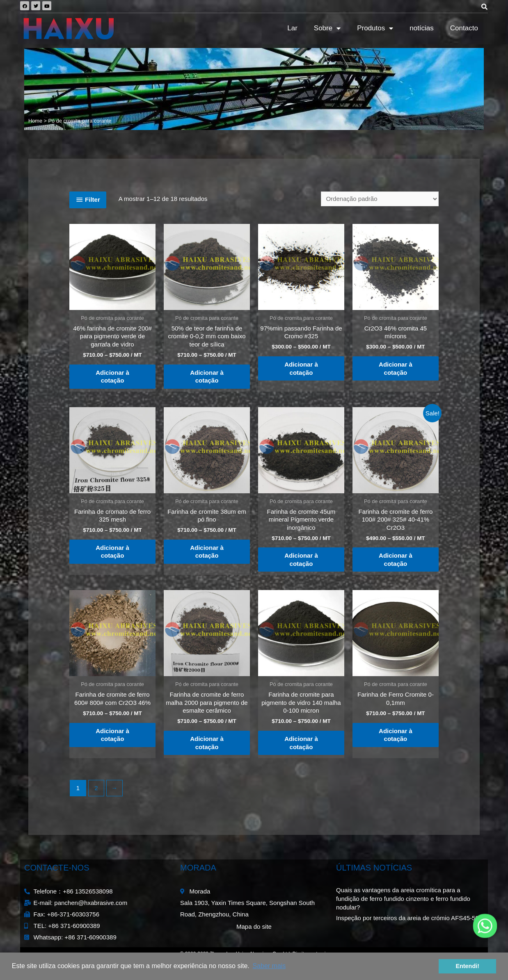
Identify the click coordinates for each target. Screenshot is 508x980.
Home (35, 121)
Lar (292, 28)
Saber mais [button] (269, 966)
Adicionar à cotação (112, 377)
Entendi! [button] (467, 966)
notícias (422, 28)
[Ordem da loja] (380, 199)
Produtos (375, 28)
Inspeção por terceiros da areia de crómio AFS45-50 (407, 918)
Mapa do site (254, 926)
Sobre (327, 28)
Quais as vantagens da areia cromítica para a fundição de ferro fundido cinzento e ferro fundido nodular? (403, 899)
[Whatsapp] (485, 926)
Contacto (464, 28)
